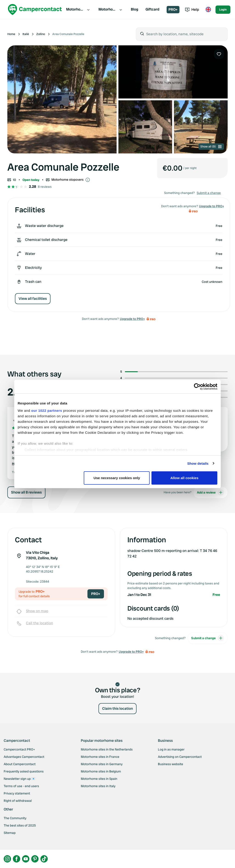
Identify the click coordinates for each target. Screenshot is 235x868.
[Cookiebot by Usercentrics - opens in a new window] (197, 387)
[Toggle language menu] (208, 10)
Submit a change (209, 193)
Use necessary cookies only (117, 478)
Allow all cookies (184, 478)
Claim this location (117, 708)
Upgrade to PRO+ (132, 319)
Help (192, 10)
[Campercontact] (35, 10)
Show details (198, 463)
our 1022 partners (47, 411)
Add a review (210, 492)
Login (223, 10)
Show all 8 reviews (26, 492)
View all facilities (33, 299)
